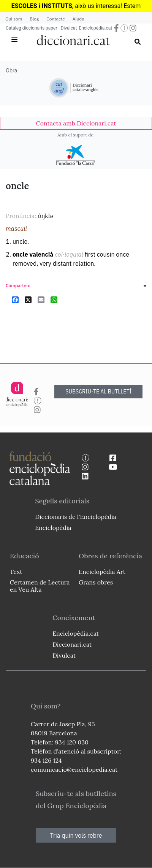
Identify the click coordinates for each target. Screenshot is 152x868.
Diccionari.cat (72, 644)
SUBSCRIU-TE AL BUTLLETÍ (98, 392)
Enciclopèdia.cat (95, 28)
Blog (34, 19)
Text (16, 572)
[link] (76, 123)
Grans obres (96, 582)
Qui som (14, 19)
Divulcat (69, 28)
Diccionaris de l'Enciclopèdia (76, 517)
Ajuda (78, 19)
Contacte (55, 19)
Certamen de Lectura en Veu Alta (40, 586)
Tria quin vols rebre (76, 835)
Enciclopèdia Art (102, 572)
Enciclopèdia (53, 528)
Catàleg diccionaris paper (32, 28)
